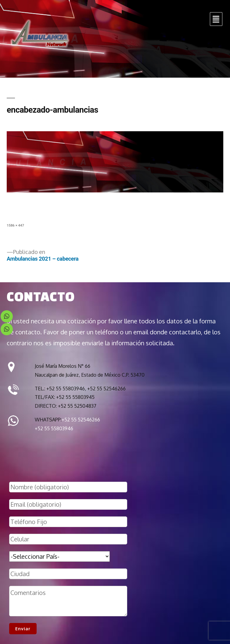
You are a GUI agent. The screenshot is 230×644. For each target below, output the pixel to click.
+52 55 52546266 (81, 420)
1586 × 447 (15, 225)
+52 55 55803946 (54, 428)
